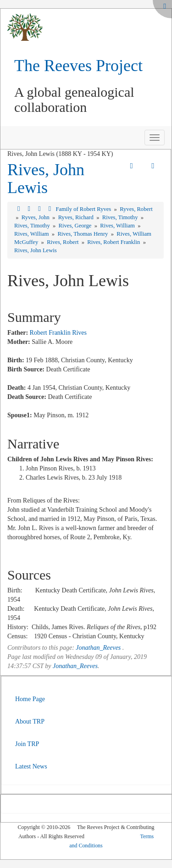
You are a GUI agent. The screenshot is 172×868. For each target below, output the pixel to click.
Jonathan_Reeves (98, 648)
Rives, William (118, 226)
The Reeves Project (78, 66)
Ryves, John (36, 217)
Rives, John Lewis (46, 179)
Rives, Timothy (121, 217)
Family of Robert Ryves (84, 209)
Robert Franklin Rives (58, 333)
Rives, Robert (63, 242)
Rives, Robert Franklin (114, 242)
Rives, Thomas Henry (83, 234)
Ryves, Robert (136, 209)
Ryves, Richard (77, 217)
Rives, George (76, 226)
